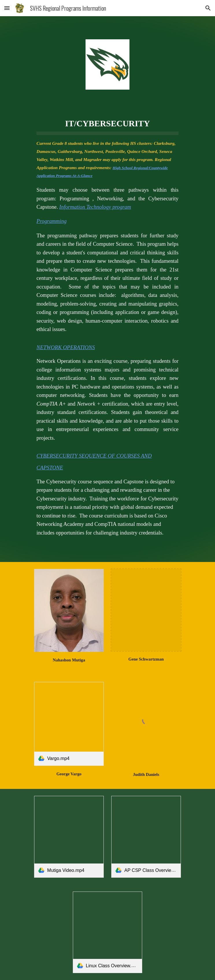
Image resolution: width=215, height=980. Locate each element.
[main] (107, 321)
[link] (69, 724)
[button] (7, 8)
